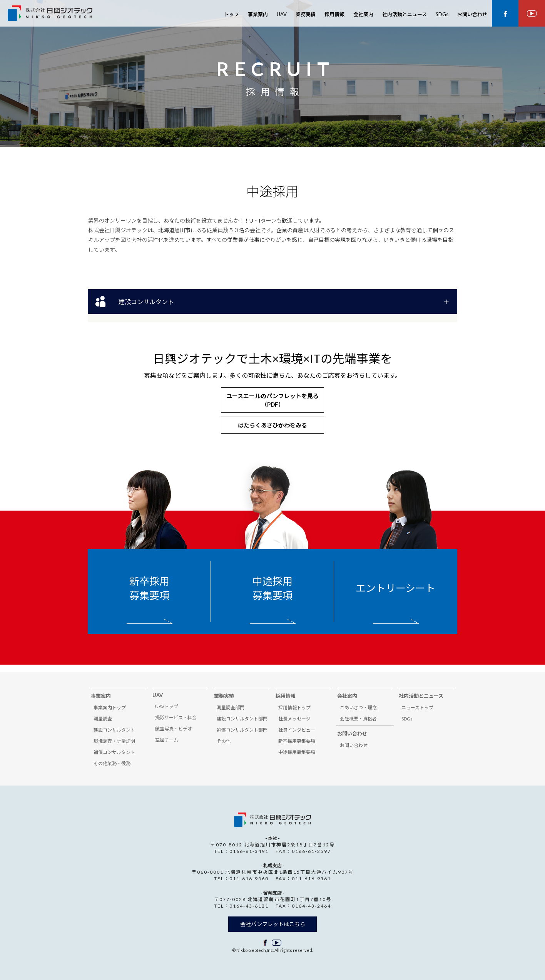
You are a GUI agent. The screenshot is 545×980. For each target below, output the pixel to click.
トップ (232, 14)
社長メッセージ (294, 719)
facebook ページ (505, 13)
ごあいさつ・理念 (358, 708)
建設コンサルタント (146, 302)
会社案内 (363, 14)
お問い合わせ (472, 14)
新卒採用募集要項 (149, 588)
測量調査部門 (231, 708)
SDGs (442, 14)
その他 (224, 741)
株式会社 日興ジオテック (50, 14)
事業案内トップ (110, 708)
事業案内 (258, 14)
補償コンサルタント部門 (242, 730)
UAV (282, 14)
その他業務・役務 (112, 763)
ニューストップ (417, 708)
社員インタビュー (297, 730)
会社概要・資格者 (358, 719)
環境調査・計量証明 (114, 741)
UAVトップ (167, 706)
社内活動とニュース (405, 14)
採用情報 (334, 14)
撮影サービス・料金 (176, 718)
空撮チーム (167, 740)
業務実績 (306, 14)
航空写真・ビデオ (174, 729)
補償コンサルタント (114, 752)
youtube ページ (532, 13)
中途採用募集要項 (272, 588)
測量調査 (103, 719)
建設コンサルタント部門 (242, 719)
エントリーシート (395, 588)
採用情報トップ (294, 708)
